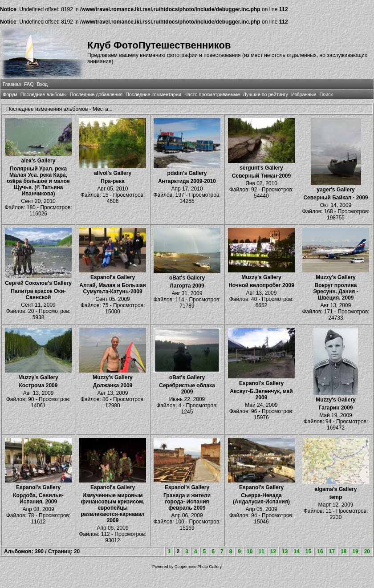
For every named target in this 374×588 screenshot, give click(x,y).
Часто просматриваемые (212, 94)
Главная (12, 84)
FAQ (29, 84)
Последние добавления (96, 94)
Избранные (304, 94)
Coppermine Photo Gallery (198, 567)
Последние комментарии (153, 94)
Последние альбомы (44, 94)
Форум (10, 94)
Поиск (326, 94)
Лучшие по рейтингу (266, 94)
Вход (42, 84)
